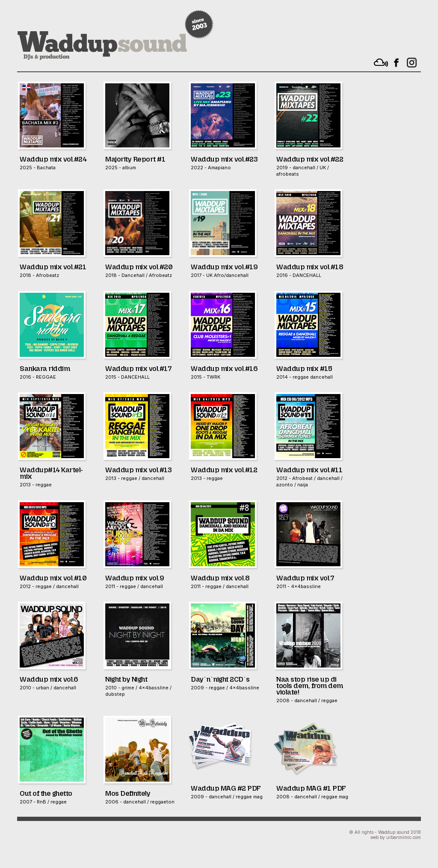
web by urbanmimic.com (396, 837)
